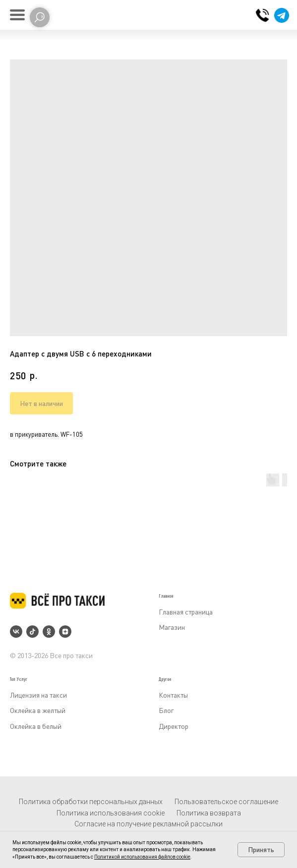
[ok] (49, 632)
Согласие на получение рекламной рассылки (148, 824)
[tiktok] (32, 632)
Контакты (173, 695)
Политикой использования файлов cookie (142, 857)
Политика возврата (209, 813)
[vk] (16, 632)
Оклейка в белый (36, 726)
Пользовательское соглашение (226, 802)
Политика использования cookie (111, 813)
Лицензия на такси (38, 695)
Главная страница (186, 612)
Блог (166, 710)
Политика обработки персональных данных (91, 802)
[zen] (65, 632)
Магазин (172, 627)
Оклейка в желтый (38, 710)
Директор (174, 726)
